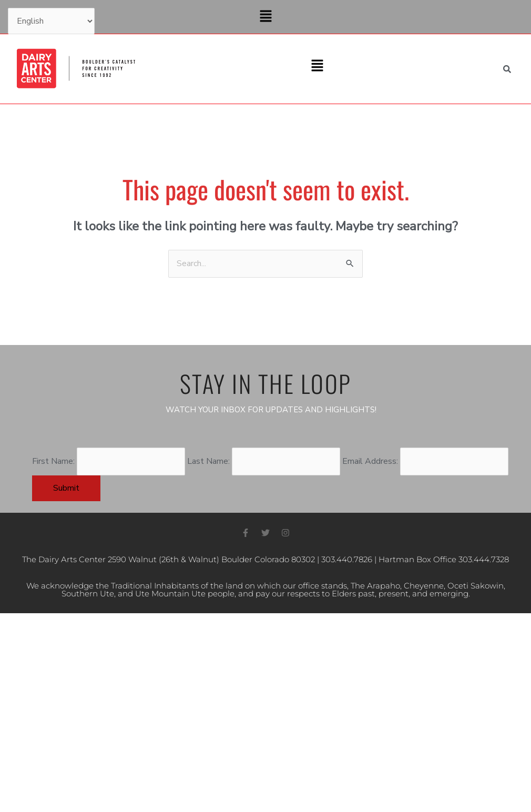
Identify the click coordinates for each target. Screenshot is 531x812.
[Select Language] (51, 21)
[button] (265, 17)
